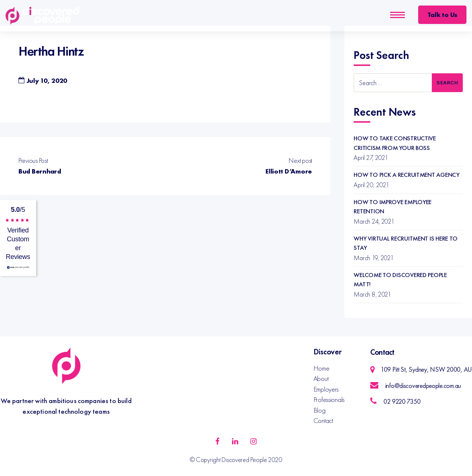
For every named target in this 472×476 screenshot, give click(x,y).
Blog (320, 410)
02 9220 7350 (402, 401)
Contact (323, 421)
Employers (326, 389)
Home (321, 368)
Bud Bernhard (40, 171)
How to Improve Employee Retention (393, 207)
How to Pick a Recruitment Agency (406, 175)
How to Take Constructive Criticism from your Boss (395, 143)
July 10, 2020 (47, 80)
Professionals (329, 400)
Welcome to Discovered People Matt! (400, 280)
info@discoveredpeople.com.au (423, 386)
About (321, 379)
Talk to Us (442, 15)
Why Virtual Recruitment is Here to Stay (406, 243)
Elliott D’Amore (289, 171)
